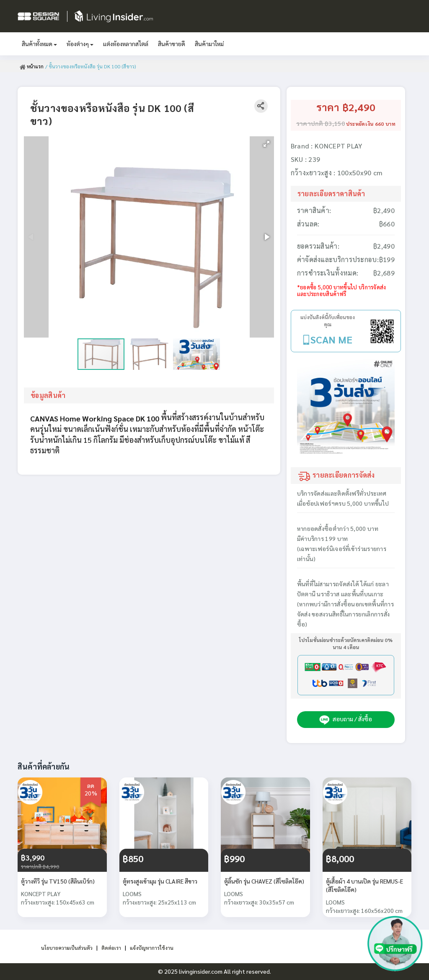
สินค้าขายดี (172, 44)
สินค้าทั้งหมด (39, 44)
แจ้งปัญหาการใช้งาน (156, 947)
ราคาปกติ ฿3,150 (320, 123)
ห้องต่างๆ (80, 44)
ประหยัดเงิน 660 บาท (371, 124)
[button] (266, 144)
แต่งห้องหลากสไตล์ (126, 44)
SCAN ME (331, 339)
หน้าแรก (32, 66)
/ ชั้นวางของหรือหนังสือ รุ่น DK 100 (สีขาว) (92, 66)
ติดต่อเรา (112, 947)
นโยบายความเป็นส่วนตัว (63, 947)
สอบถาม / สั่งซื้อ (346, 720)
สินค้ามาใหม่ (209, 44)
